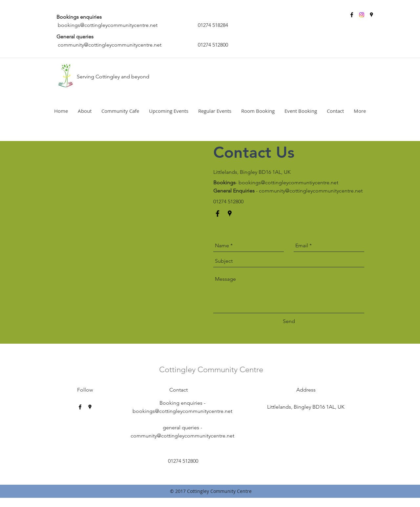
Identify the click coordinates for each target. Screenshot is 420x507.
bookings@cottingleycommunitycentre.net (108, 25)
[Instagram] (362, 15)
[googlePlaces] (371, 15)
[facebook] (352, 15)
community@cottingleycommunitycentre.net (110, 45)
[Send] (289, 322)
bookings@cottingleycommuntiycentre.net (288, 183)
